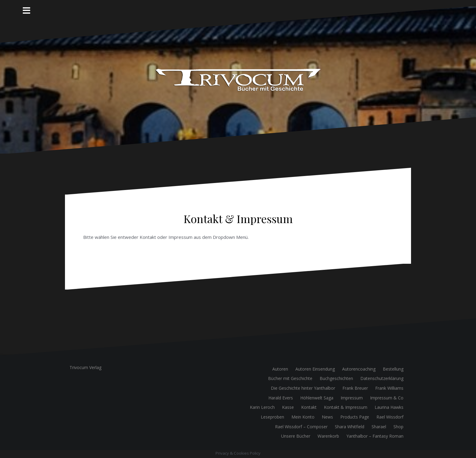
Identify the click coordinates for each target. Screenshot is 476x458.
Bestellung (393, 369)
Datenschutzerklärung (382, 378)
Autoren (280, 369)
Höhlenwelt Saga (317, 398)
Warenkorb (328, 436)
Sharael (379, 427)
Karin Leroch (262, 407)
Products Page (355, 417)
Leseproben (272, 417)
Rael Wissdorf (390, 417)
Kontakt (309, 407)
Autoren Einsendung (315, 369)
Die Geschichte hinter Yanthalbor (303, 388)
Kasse (288, 407)
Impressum (352, 398)
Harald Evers (281, 398)
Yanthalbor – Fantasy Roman (375, 436)
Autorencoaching (359, 369)
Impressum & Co (387, 398)
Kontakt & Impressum (346, 407)
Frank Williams (389, 388)
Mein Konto (303, 417)
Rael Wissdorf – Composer (301, 427)
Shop (398, 427)
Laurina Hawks (389, 407)
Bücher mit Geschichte (290, 378)
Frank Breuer (355, 388)
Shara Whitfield (350, 427)
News (327, 417)
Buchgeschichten (336, 378)
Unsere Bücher (296, 436)
